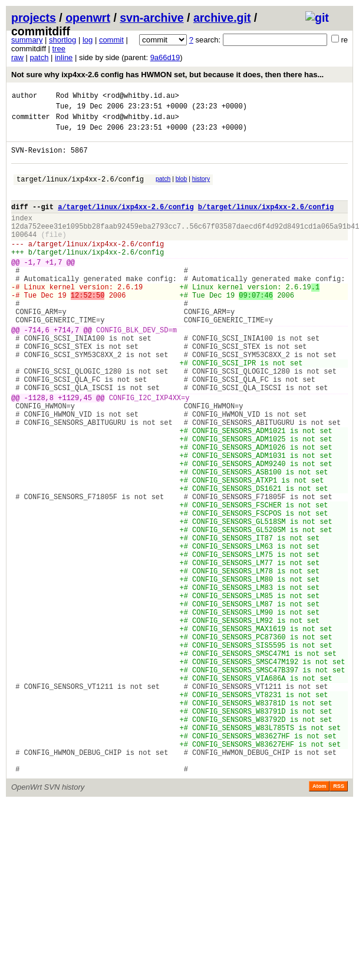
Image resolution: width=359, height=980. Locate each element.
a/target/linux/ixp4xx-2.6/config (126, 222)
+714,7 (66, 370)
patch (39, 57)
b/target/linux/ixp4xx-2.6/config (266, 222)
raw (17, 57)
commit (111, 40)
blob (182, 189)
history (201, 189)
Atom (319, 920)
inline (64, 57)
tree (59, 49)
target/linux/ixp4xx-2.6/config (80, 191)
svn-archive (151, 18)
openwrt (88, 18)
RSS (339, 920)
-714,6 (37, 370)
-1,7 (33, 288)
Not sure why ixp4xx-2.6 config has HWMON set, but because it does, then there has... (167, 75)
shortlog (62, 40)
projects (34, 18)
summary (27, 40)
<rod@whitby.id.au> (141, 97)
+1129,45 (75, 452)
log (88, 40)
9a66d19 (165, 57)
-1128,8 (39, 452)
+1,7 (54, 288)
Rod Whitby (77, 97)
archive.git (222, 18)
